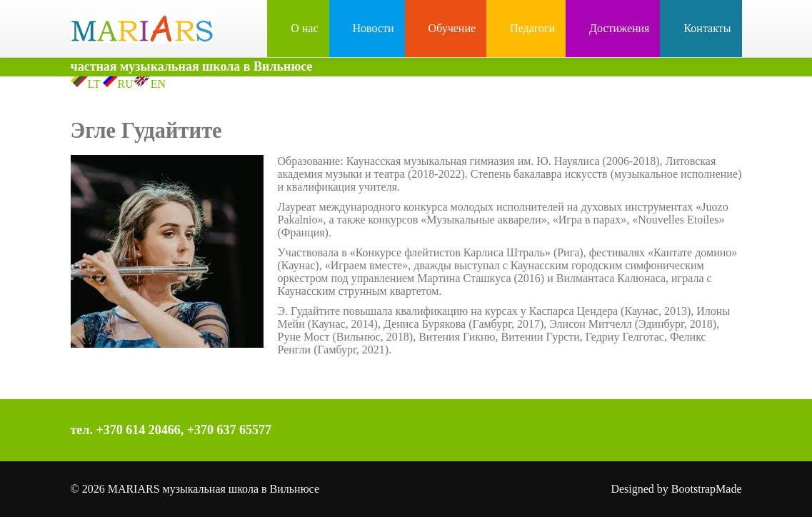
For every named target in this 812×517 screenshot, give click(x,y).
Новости (367, 28)
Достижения (613, 28)
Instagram (569, 432)
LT (86, 84)
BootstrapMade (707, 489)
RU (117, 84)
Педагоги (526, 28)
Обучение (446, 28)
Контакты (701, 28)
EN (150, 84)
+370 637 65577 (229, 430)
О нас (298, 28)
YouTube (599, 432)
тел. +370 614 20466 (126, 430)
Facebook (539, 432)
